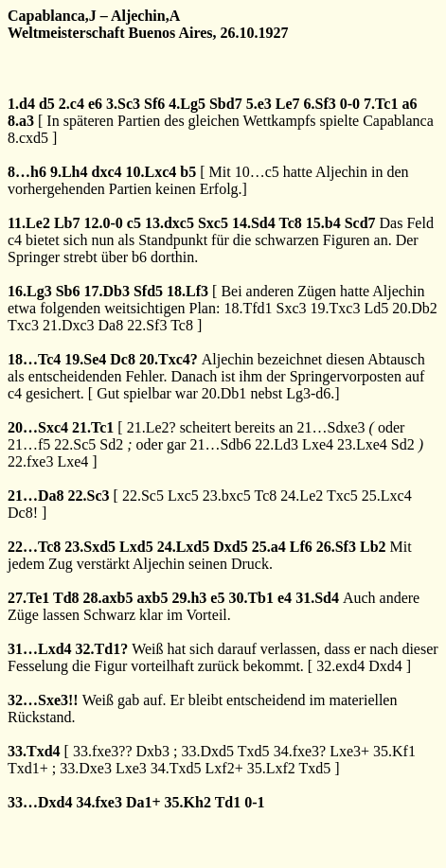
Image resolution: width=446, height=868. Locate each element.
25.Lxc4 (387, 496)
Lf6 (301, 547)
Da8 (111, 325)
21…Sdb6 (220, 444)
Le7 (288, 104)
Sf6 (154, 104)
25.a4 (269, 547)
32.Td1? (102, 649)
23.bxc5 (227, 496)
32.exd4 (340, 666)
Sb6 (68, 291)
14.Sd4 (254, 223)
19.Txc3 (336, 308)
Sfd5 (148, 291)
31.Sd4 (317, 598)
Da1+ (143, 802)
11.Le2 (29, 223)
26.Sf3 (336, 547)
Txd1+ (28, 768)
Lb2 (373, 547)
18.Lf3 (187, 291)
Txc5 (342, 496)
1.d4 (21, 104)
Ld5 (376, 308)
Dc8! (23, 513)
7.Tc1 (381, 104)
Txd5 (254, 751)
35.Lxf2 (271, 768)
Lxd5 (136, 547)
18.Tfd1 (248, 308)
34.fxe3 (98, 802)
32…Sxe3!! (43, 700)
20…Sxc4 (38, 427)
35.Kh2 (188, 802)
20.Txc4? (169, 359)
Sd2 (111, 444)
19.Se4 (85, 359)
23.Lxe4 (362, 444)
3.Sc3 (123, 104)
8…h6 (27, 172)
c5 (134, 223)
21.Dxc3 (69, 325)
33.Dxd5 (208, 751)
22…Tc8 (34, 547)
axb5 (153, 598)
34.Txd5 (176, 768)
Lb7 (67, 223)
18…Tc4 (34, 359)
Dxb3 (153, 751)
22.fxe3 (30, 461)
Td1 (228, 802)
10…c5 (257, 172)
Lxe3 (131, 768)
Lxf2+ (224, 768)
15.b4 (323, 223)
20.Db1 (224, 393)
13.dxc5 (169, 223)
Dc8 (123, 359)
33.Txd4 (34, 751)
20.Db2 (415, 308)
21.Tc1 (93, 427)
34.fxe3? (300, 751)
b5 (188, 172)
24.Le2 (302, 496)
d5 (47, 104)
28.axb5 (108, 598)
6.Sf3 (320, 104)
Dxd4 (385, 666)
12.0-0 (103, 223)
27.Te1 (28, 598)
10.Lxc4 (151, 172)
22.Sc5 (75, 444)
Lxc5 (183, 496)
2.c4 (71, 104)
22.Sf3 (147, 325)
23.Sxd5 (90, 547)
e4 (285, 598)
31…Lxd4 (40, 649)
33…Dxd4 (40, 802)
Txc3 (23, 325)
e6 (95, 104)
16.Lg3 (30, 291)
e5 (217, 598)
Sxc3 (292, 308)
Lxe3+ (349, 751)
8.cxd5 (28, 138)
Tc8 (290, 223)
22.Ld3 (277, 444)
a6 (409, 104)
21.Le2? (152, 427)
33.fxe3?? (103, 751)
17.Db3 (106, 291)
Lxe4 (318, 444)
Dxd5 (230, 547)
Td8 (66, 598)
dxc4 (106, 172)
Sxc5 (213, 223)
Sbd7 (226, 104)
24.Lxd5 (184, 547)
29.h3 (189, 598)
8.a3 (21, 121)
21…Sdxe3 (331, 427)
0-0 (350, 104)
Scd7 (360, 223)
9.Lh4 (69, 172)
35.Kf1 (394, 751)
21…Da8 (36, 496)
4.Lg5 (187, 104)
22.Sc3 (89, 496)
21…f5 (29, 444)
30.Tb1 (251, 598)
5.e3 (259, 104)
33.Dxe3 (86, 768)
